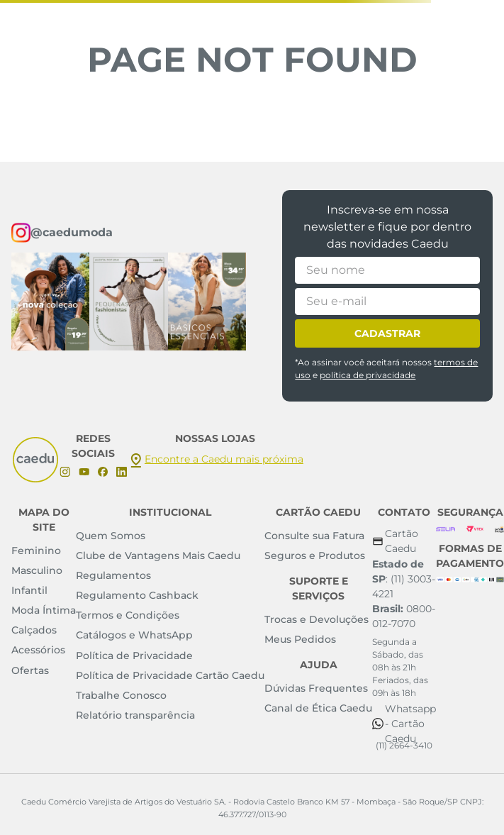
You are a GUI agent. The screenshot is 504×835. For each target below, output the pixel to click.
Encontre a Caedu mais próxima (224, 459)
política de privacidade (368, 375)
